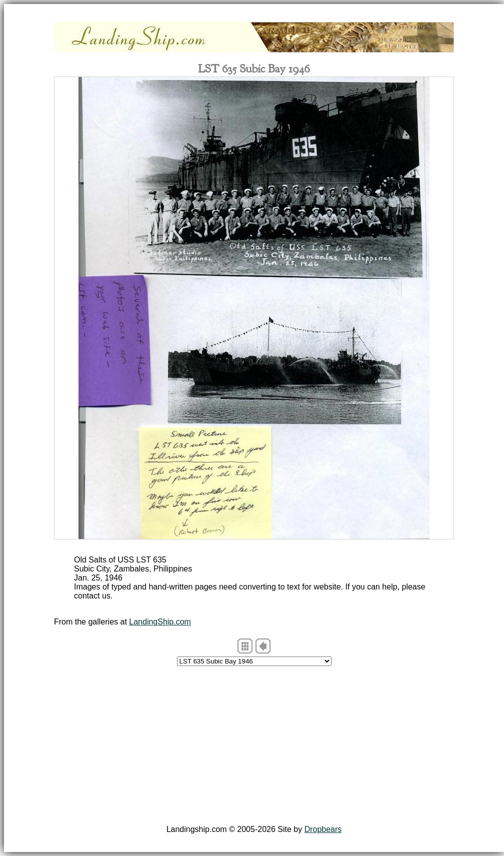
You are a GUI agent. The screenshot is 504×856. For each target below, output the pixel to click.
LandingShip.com (160, 622)
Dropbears (323, 829)
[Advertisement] (254, 747)
